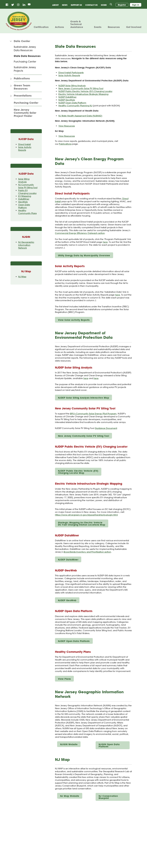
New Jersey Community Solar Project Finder (25, 113)
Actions (59, 27)
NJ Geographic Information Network (26, 245)
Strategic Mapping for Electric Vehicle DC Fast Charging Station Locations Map (82, 524)
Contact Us (91, 5)
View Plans (64, 679)
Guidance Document (106, 428)
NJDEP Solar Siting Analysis (72, 86)
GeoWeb (23, 202)
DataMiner (24, 199)
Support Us (76, 5)
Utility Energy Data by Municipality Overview (84, 255)
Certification (41, 27)
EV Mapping (25, 196)
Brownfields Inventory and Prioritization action (87, 552)
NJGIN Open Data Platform (109, 745)
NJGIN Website (69, 744)
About (55, 5)
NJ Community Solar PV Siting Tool (28, 186)
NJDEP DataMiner (67, 97)
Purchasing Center (25, 61)
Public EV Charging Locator (27, 192)
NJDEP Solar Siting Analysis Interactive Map (84, 398)
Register (122, 5)
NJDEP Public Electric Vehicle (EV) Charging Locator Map (78, 472)
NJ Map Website (70, 796)
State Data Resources (27, 56)
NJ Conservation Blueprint (108, 797)
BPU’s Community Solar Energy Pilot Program (93, 414)
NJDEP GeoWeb (67, 100)
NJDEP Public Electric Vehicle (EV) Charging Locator (85, 91)
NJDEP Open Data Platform (72, 103)
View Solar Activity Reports (74, 320)
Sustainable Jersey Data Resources (25, 48)
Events (98, 27)
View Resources (67, 126)
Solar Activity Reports (25, 149)
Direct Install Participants (71, 73)
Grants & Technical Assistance (77, 24)
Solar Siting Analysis (24, 180)
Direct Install (25, 144)
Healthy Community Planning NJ (75, 106)
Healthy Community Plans (27, 212)
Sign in (136, 5)
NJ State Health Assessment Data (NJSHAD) (80, 116)
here (105, 242)
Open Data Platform (24, 206)
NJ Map (22, 277)
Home (104, 5)
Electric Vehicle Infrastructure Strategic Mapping (83, 94)
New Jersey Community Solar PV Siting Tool (81, 88)
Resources (114, 27)
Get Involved (134, 27)
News (65, 5)
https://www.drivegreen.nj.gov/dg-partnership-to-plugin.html (86, 515)
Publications (65, 144)
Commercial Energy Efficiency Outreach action (80, 233)
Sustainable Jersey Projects (25, 69)
